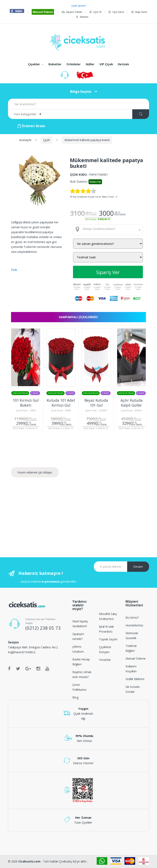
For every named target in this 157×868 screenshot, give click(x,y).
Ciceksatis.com (29, 861)
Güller (90, 64)
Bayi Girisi (139, 12)
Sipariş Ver (108, 272)
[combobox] (108, 230)
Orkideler (74, 64)
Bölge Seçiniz (81, 92)
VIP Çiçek (106, 64)
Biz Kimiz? (132, 618)
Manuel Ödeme (43, 12)
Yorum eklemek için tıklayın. (35, 472)
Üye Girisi (116, 12)
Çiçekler (34, 64)
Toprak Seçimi (108, 639)
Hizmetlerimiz (134, 625)
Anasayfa (25, 140)
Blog (75, 697)
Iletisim (82, 17)
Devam (138, 567)
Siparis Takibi (72, 12)
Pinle (14, 270)
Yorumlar (105, 660)
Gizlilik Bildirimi (135, 679)
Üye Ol (95, 12)
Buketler (55, 64)
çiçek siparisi (78, 6)
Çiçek (47, 140)
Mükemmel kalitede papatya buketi (87, 140)
